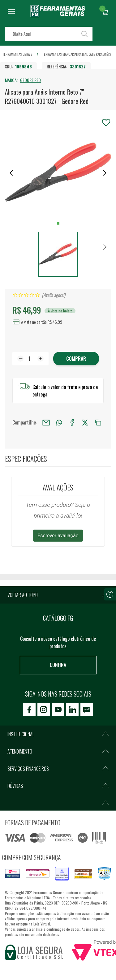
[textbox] (49, 34)
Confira (58, 665)
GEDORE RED (30, 80)
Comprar (76, 359)
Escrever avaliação (58, 536)
